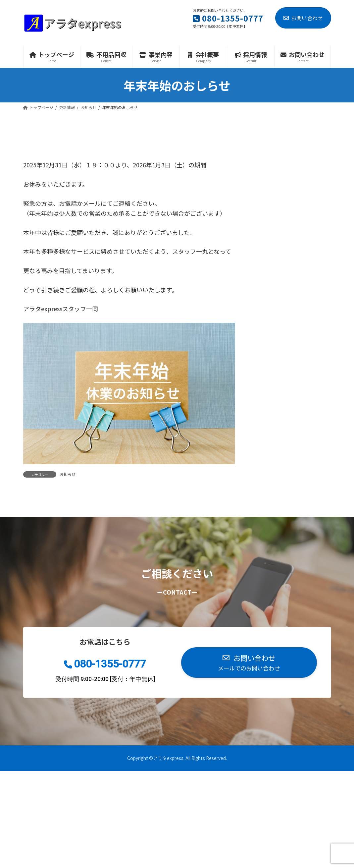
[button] (249, 662)
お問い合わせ (303, 18)
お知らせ (68, 474)
